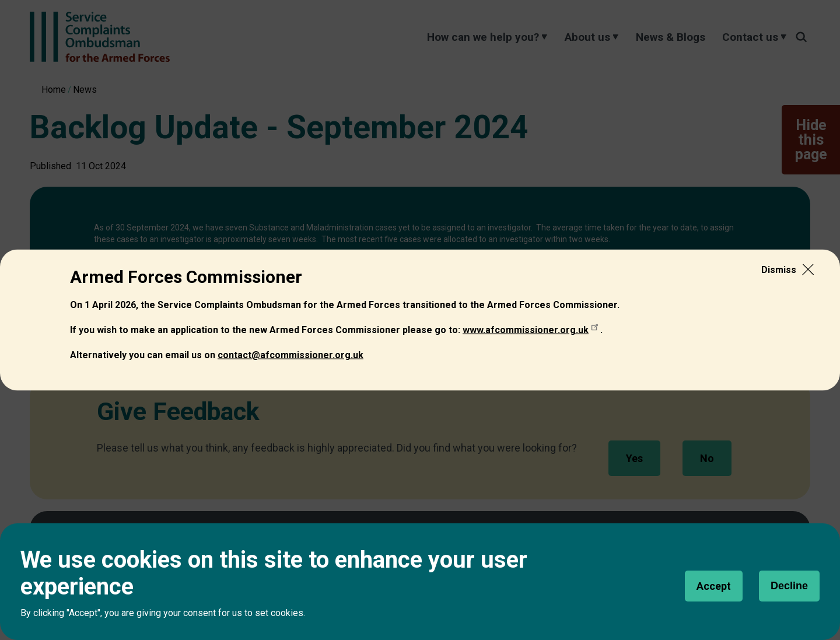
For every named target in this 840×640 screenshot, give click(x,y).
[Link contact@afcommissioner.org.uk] (290, 355)
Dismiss (779, 269)
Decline (789, 586)
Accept (714, 586)
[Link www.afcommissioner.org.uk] (531, 330)
